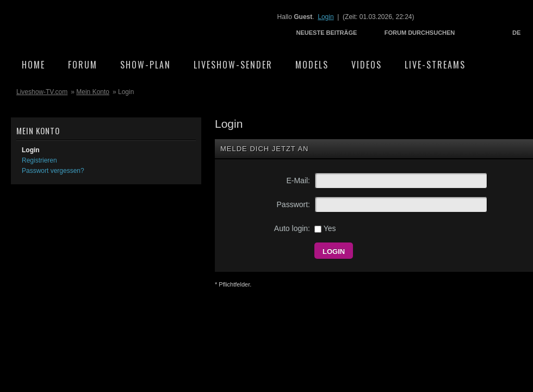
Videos (367, 65)
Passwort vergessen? (53, 171)
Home (33, 65)
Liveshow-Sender (233, 65)
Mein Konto (93, 92)
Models (312, 65)
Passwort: (293, 204)
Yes (325, 228)
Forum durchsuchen (420, 33)
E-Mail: (298, 181)
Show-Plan (145, 65)
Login (326, 17)
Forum (83, 65)
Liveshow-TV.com (107, 25)
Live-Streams (435, 65)
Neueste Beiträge (327, 33)
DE (516, 33)
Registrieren (39, 160)
